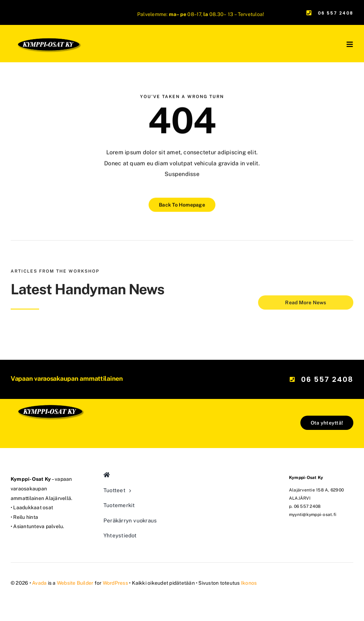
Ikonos (249, 583)
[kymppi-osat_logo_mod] (50, 386)
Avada (39, 583)
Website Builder (75, 583)
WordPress (115, 583)
